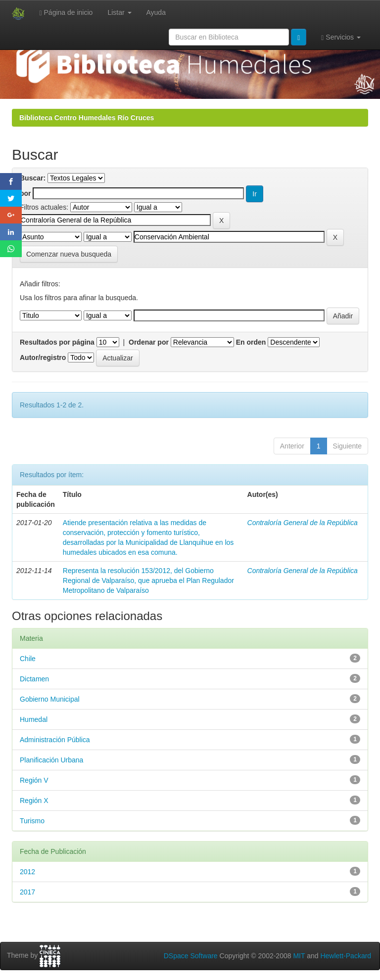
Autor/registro (43, 357)
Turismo (32, 821)
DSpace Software (191, 956)
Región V (34, 780)
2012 (27, 872)
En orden (251, 342)
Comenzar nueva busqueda (69, 254)
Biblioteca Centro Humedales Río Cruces (87, 118)
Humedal (34, 719)
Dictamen (34, 679)
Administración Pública (55, 740)
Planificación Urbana (51, 760)
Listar (119, 12)
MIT (299, 956)
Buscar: (33, 178)
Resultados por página (57, 342)
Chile (28, 659)
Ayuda (156, 12)
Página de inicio (66, 13)
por (25, 193)
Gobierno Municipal (50, 699)
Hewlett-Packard (346, 956)
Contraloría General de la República (303, 523)
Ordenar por (149, 342)
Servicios (341, 37)
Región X (34, 801)
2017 (27, 892)
